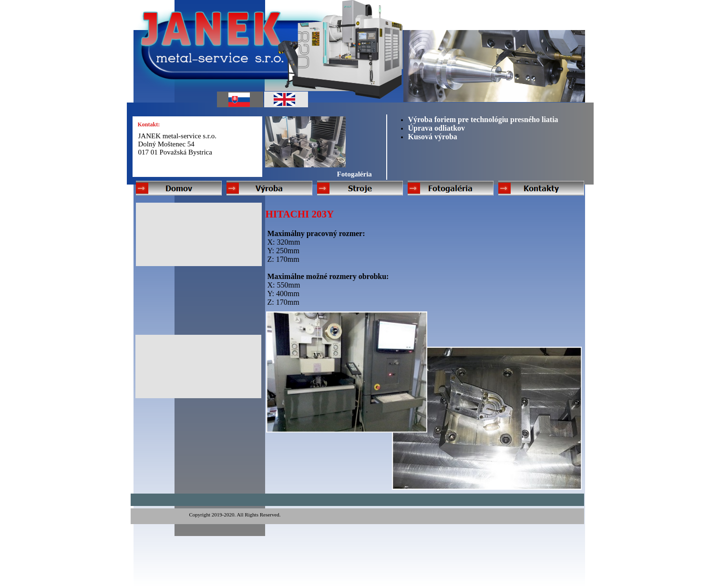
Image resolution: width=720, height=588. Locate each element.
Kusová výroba (433, 137)
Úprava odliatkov (437, 128)
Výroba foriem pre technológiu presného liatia (483, 119)
